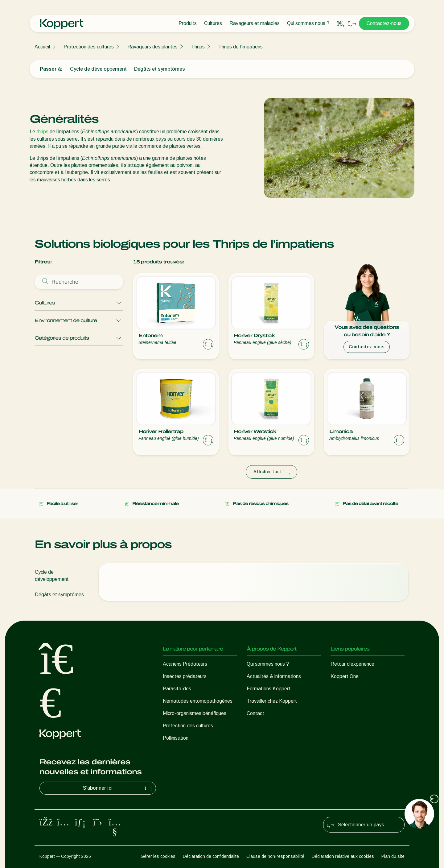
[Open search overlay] (341, 23)
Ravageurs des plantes (152, 47)
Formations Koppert (269, 689)
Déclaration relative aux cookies (343, 856)
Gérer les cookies (158, 856)
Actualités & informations (274, 676)
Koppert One (345, 676)
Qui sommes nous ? (308, 23)
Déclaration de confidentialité (211, 856)
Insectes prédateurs (185, 676)
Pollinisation (176, 738)
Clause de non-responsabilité (275, 856)
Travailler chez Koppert (272, 701)
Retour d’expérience (352, 664)
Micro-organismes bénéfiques (195, 713)
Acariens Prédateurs (185, 664)
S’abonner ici (118, 788)
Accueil (42, 47)
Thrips (198, 47)
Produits (188, 23)
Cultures (213, 23)
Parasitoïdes (177, 689)
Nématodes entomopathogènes (198, 701)
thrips (42, 132)
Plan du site (393, 856)
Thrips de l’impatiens (240, 47)
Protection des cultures (89, 47)
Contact (255, 713)
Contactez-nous (384, 23)
